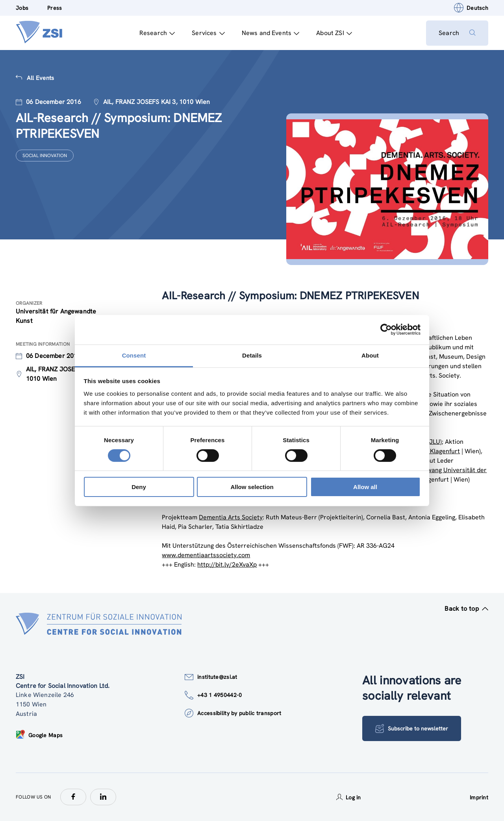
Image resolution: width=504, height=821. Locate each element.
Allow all (365, 487)
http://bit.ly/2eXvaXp (227, 564)
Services (208, 33)
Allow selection (252, 487)
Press (55, 8)
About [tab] (370, 355)
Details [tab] (252, 355)
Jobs (22, 8)
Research (157, 33)
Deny (139, 487)
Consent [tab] (134, 355)
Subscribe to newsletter (412, 728)
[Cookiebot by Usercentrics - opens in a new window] (386, 330)
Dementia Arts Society (231, 517)
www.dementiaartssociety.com (206, 555)
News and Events (271, 33)
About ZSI (334, 33)
